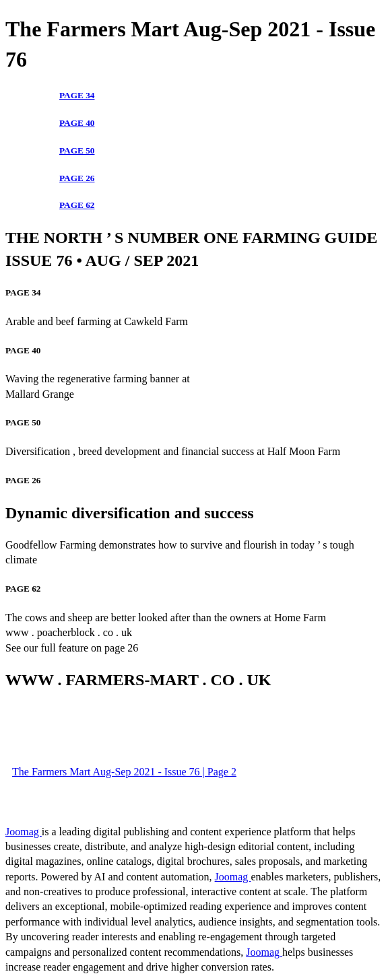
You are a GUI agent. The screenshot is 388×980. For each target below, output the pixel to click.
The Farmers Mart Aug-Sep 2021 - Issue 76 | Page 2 (124, 772)
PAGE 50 (77, 150)
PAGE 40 (77, 123)
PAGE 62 (77, 205)
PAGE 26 (77, 178)
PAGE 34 (77, 95)
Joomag (24, 832)
